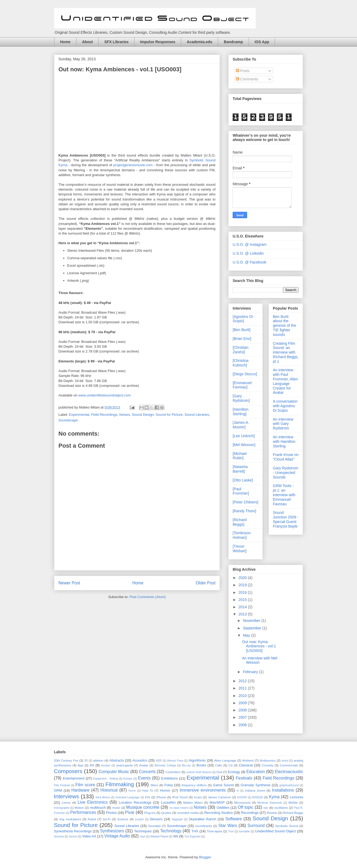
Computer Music (114, 772)
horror (132, 791)
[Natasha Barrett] (240, 469)
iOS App (262, 42)
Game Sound (223, 785)
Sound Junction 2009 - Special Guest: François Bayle (286, 519)
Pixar (130, 812)
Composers (68, 771)
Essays (128, 779)
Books (201, 765)
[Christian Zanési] (241, 350)
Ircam (198, 797)
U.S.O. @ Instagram (250, 244)
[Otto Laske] (243, 480)
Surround (256, 826)
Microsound (242, 802)
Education (256, 772)
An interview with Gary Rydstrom (283, 424)
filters (154, 785)
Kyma (274, 797)
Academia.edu (200, 42)
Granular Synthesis (256, 785)
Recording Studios (218, 813)
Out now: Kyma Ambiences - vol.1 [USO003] (259, 646)
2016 (243, 592)
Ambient (248, 760)
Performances (83, 812)
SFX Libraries (116, 42)
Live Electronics (93, 802)
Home (65, 42)
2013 (243, 614)
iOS (148, 797)
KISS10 (258, 797)
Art (92, 765)
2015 (243, 600)
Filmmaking (120, 784)
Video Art (89, 836)
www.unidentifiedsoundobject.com (105, 395)
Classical (246, 765)
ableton (98, 760)
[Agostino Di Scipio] (243, 319)
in (238, 791)
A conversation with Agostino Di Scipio (285, 406)
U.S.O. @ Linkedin (248, 253)
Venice (73, 837)
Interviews (66, 796)
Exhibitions (170, 778)
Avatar (144, 765)
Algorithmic (197, 760)
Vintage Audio (117, 836)
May (247, 635)
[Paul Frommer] (241, 491)
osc (266, 808)
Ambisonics (268, 760)
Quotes (166, 813)
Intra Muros (103, 797)
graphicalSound (289, 785)
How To (148, 790)
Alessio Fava (175, 761)
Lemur (66, 802)
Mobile (293, 802)
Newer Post (69, 583)
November (252, 621)
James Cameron (220, 797)
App (81, 765)
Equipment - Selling (106, 779)
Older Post (206, 583)
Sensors (156, 819)
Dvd (219, 772)
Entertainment (74, 778)
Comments (247, 79)
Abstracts (117, 760)
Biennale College (165, 765)
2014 (243, 607)
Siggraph (177, 819)
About (87, 42)
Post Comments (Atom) (148, 597)
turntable (244, 831)
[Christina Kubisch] (241, 363)
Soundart (154, 826)
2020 (243, 578)
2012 (243, 681)
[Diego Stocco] (245, 374)
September (252, 628)
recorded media (188, 813)
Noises (125, 415)
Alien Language (225, 760)
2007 (243, 717)
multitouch (98, 808)
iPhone (161, 797)
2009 (243, 703)
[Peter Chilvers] (246, 502)
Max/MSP (217, 802)
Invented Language (128, 797)
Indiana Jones (255, 790)
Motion (79, 808)
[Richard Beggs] (240, 522)
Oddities (223, 808)
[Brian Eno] (242, 339)
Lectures (296, 797)
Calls (219, 765)
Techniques (143, 831)
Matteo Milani (193, 802)
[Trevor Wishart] (239, 549)
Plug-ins (150, 813)
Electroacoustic (289, 772)
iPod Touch (180, 797)
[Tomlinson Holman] (242, 535)
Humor (165, 790)
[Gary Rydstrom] (241, 398)
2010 (243, 696)
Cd (230, 765)
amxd (285, 761)
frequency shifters (194, 785)
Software (234, 819)
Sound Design (143, 415)
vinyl (142, 837)
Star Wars (228, 826)
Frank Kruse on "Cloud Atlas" (286, 457)
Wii (176, 836)
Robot (92, 819)
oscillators (281, 808)
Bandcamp (233, 42)
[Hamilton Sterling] (241, 412)
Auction (106, 765)
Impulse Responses (158, 42)
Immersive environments (203, 790)
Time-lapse (214, 831)
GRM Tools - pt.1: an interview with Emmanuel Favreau (284, 495)
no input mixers (179, 808)
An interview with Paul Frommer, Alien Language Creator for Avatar (285, 381)
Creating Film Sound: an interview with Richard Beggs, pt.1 (286, 352)
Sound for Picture (169, 415)
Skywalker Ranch (202, 819)
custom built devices (199, 772)
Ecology (234, 772)
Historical (109, 790)
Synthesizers (112, 831)
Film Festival (62, 785)
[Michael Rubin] (240, 456)
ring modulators (70, 819)
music (116, 808)
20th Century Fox (66, 760)
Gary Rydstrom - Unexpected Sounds (285, 473)
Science (123, 819)
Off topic (246, 807)
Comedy (268, 765)
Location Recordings (135, 802)
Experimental (79, 415)
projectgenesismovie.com (133, 165)
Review (272, 813)
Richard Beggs (293, 813)
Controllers (173, 772)
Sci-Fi (107, 819)
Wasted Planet (159, 837)
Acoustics (140, 760)
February (251, 672)
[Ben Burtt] (241, 330)
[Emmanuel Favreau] (242, 385)
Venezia (59, 837)
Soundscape (68, 420)
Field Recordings (104, 415)
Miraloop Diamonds (270, 803)
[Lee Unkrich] (244, 436)
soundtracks (204, 826)
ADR (159, 761)
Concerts (147, 772)
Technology (171, 831)
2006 (243, 725)
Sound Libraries (197, 415)
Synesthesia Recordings (73, 831)
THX (195, 831)
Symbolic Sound (287, 826)
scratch (139, 819)
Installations (283, 790)
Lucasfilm (168, 802)
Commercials (289, 765)
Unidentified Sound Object (276, 831)
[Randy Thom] (244, 511)
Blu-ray (186, 765)
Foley (169, 785)
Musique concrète (143, 807)
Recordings (250, 813)
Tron (231, 831)
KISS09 (242, 797)
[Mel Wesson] (244, 445)
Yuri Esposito (193, 837)
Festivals (244, 778)
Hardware (80, 790)
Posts (243, 71)
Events (144, 778)
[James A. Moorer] (241, 425)
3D (86, 761)
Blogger (205, 857)
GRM (58, 790)
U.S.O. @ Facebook (249, 262)
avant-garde (124, 765)
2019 (243, 585)
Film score (85, 785)
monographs (62, 808)
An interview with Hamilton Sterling (284, 442)
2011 (243, 688)
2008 (243, 710)
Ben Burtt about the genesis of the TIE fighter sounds (285, 326)
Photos (111, 813)
